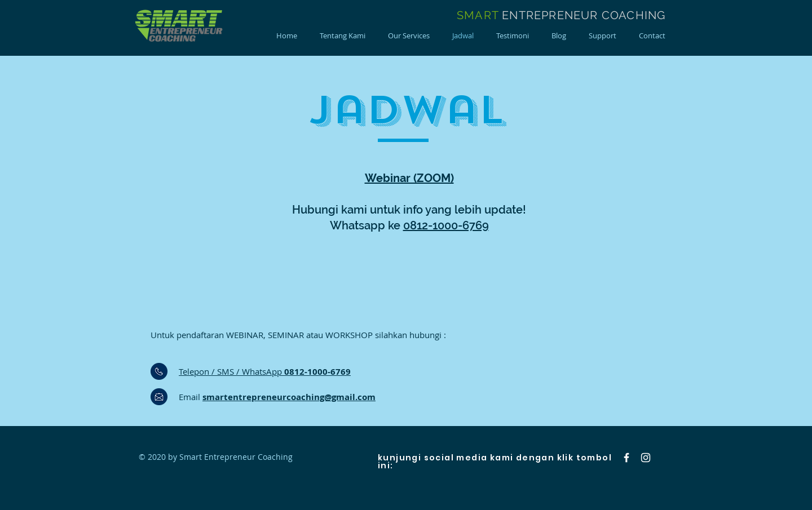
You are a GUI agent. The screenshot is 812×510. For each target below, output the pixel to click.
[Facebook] (626, 458)
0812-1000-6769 (446, 225)
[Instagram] (646, 458)
